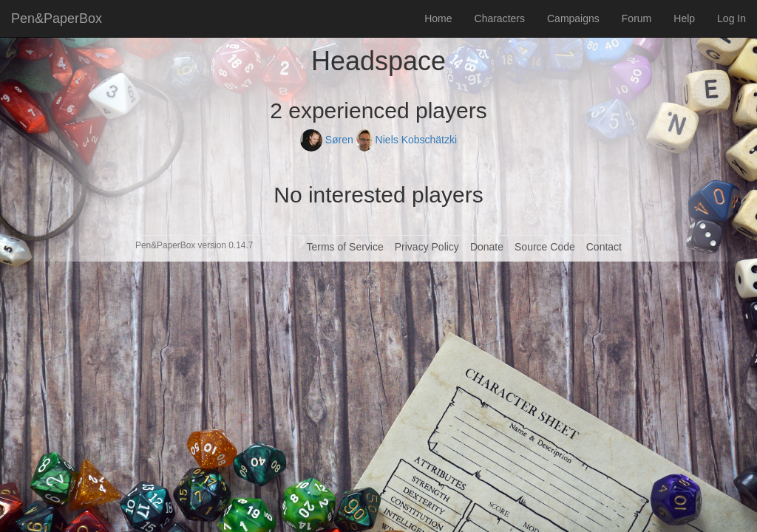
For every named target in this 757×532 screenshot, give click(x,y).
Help (684, 18)
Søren (328, 140)
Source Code (545, 247)
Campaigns (573, 18)
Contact (604, 247)
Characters (500, 18)
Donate (487, 247)
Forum (637, 18)
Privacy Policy (427, 247)
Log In (731, 18)
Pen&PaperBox (57, 18)
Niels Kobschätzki (407, 140)
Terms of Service (344, 247)
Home (438, 18)
